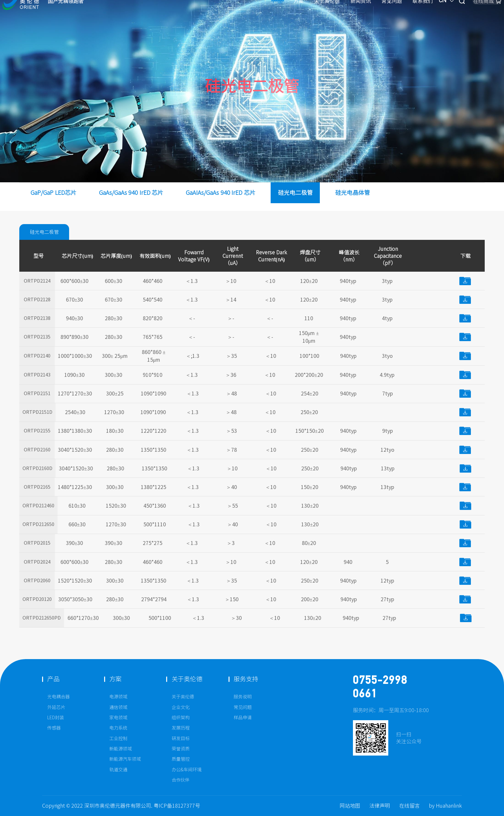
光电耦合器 (59, 697)
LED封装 (56, 718)
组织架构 (181, 718)
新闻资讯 (294, 16)
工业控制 (118, 739)
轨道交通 (118, 770)
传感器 (54, 728)
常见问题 (325, 16)
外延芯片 (56, 707)
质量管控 (181, 759)
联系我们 (356, 16)
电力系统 (118, 728)
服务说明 (243, 697)
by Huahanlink (445, 806)
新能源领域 (121, 749)
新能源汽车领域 (125, 759)
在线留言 (410, 806)
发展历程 (181, 728)
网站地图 (350, 806)
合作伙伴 (181, 780)
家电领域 (118, 718)
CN (383, 16)
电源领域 (118, 697)
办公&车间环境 (187, 770)
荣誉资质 (181, 749)
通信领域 (118, 707)
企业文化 (181, 707)
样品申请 (243, 718)
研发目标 (181, 739)
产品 (211, 16)
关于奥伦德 (260, 16)
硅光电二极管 (47, 232)
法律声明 (380, 806)
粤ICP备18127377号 (177, 806)
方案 (232, 16)
